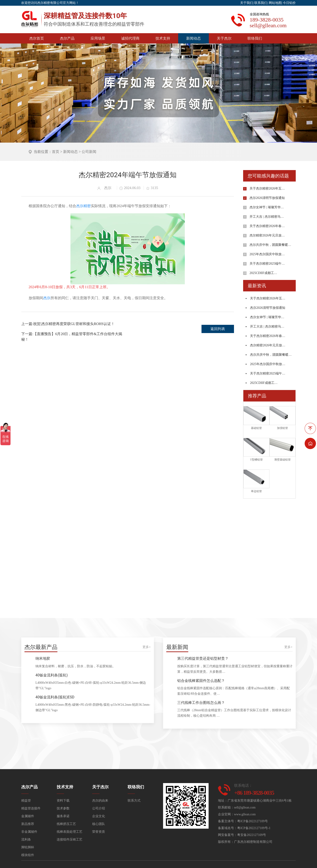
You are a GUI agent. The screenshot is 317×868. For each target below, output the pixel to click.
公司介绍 (99, 808)
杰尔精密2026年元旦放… (267, 235)
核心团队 (99, 824)
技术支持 (163, 38)
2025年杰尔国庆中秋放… (267, 254)
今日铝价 (289, 3)
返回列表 (218, 329)
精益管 (26, 801)
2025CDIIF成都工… (263, 273)
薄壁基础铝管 (282, 460)
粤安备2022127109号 (252, 835)
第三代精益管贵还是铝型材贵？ (203, 658)
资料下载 (63, 801)
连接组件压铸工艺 (70, 840)
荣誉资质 (99, 832)
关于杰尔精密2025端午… (267, 264)
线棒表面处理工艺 (70, 832)
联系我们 (261, 3)
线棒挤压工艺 (66, 824)
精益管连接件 (31, 808)
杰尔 (47, 298)
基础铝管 (256, 428)
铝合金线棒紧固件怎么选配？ (201, 681)
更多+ (147, 647)
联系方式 (134, 801)
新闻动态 (193, 38)
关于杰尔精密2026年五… (267, 189)
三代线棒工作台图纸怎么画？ (201, 703)
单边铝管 (256, 491)
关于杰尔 (224, 38)
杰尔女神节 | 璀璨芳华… (267, 207)
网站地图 (275, 3)
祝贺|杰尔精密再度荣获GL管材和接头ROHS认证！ (74, 324)
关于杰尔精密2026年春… (267, 226)
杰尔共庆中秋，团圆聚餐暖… (270, 245)
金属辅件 (28, 816)
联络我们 (255, 38)
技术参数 (63, 808)
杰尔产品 (67, 38)
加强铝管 (282, 428)
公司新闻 (89, 152)
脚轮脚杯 (28, 847)
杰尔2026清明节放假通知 (267, 198)
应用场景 (98, 38)
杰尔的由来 (100, 801)
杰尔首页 (37, 38)
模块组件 (28, 855)
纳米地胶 (43, 658)
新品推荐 (28, 824)
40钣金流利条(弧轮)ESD (55, 697)
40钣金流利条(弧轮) (52, 675)
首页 (56, 152)
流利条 (26, 840)
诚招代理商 (130, 38)
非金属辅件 (29, 832)
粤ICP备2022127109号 (253, 821)
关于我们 (247, 3)
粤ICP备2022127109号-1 (254, 828)
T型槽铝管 (256, 460)
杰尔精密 (83, 206)
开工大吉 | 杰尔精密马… (267, 217)
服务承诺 (63, 816)
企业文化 (99, 816)
